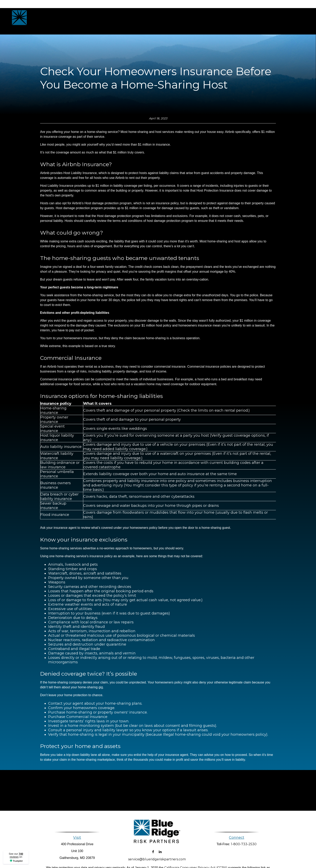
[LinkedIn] (160, 848)
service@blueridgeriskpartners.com (157, 855)
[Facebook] (153, 848)
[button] (168, 21)
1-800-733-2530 (244, 844)
